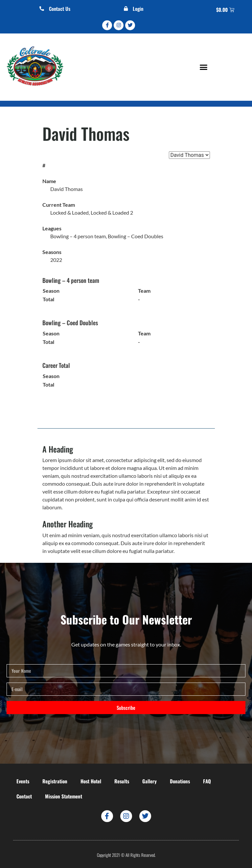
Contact (24, 796)
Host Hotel (91, 781)
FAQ (207, 781)
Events (23, 781)
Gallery (149, 781)
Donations (180, 781)
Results (122, 781)
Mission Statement (64, 796)
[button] (203, 67)
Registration (55, 781)
